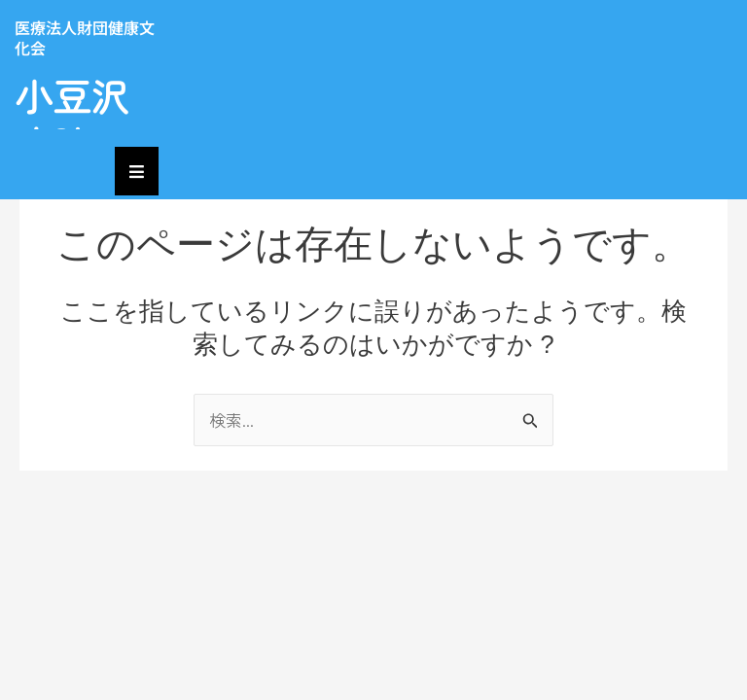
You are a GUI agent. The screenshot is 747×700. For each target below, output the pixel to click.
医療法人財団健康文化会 (85, 37)
